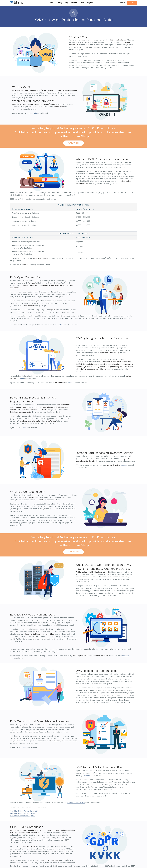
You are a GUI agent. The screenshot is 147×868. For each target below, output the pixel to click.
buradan (34, 113)
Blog (67, 3)
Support (74, 3)
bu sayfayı (59, 325)
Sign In (122, 3)
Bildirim (21, 816)
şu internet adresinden (76, 803)
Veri (12, 816)
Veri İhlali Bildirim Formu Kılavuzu (23, 813)
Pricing (60, 3)
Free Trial (132, 3)
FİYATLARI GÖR (74, 143)
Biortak (82, 3)
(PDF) (32, 816)
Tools (51, 3)
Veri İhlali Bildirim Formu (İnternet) (24, 811)
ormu (27, 816)
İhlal (15, 816)
